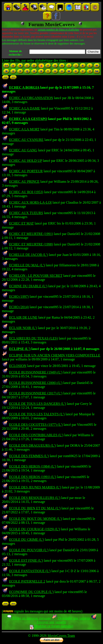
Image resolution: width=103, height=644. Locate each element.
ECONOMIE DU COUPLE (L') (31, 592)
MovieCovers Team (61, 636)
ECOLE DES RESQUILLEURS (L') (35, 498)
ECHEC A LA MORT (24, 129)
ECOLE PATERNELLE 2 (27, 581)
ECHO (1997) (19, 297)
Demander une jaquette (71, 618)
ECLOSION (18, 366)
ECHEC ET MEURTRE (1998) (31, 244)
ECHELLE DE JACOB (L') (28, 255)
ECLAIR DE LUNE (23, 317)
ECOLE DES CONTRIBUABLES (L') (36, 435)
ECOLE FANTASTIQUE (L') (30, 571)
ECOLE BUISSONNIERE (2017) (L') (36, 393)
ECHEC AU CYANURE (26, 140)
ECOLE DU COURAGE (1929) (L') (35, 529)
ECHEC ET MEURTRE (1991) (31, 234)
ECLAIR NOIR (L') (23, 328)
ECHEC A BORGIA (24, 87)
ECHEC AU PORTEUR (26, 171)
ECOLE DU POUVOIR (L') (29, 550)
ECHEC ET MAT (21, 223)
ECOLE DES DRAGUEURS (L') (32, 445)
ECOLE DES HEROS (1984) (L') (33, 466)
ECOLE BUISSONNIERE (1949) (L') (36, 372)
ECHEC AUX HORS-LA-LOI (30, 202)
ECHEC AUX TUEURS (26, 213)
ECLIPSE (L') (20, 349)
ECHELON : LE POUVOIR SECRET (36, 276)
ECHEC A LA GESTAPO (28, 119)
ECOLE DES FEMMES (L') (29, 456)
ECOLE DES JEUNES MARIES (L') (35, 487)
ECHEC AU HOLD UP (26, 161)
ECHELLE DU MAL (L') (27, 265)
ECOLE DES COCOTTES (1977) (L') (36, 425)
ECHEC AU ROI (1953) (26, 192)
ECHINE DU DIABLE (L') (28, 286)
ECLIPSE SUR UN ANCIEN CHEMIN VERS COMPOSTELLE (55, 355)
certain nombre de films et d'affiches (58, 30)
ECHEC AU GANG (23, 150)
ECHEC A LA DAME (25, 108)
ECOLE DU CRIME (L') (27, 540)
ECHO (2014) (19, 307)
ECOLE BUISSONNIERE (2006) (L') (36, 383)
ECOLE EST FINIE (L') (26, 560)
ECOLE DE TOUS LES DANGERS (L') (37, 404)
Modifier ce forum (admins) (51, 626)
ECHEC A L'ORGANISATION (31, 98)
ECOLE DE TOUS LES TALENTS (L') (37, 414)
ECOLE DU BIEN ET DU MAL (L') (35, 508)
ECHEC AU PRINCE (24, 182)
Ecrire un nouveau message (29, 618)
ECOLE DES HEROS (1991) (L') (33, 477)
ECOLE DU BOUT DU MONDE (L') (36, 519)
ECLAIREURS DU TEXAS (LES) (33, 338)
